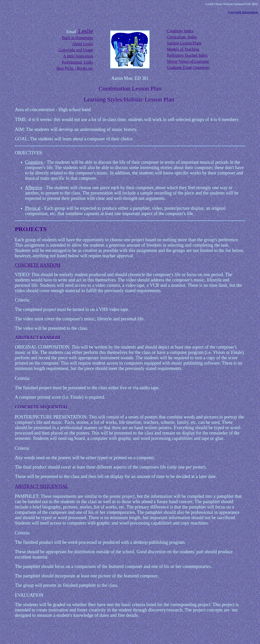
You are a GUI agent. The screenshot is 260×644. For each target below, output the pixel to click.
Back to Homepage (78, 38)
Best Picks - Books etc (75, 68)
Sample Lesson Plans (184, 43)
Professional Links (77, 62)
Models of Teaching (183, 49)
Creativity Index (180, 31)
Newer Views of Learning (188, 61)
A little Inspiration (78, 56)
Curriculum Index (182, 37)
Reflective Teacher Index (187, 55)
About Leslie (83, 44)
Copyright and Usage (76, 50)
